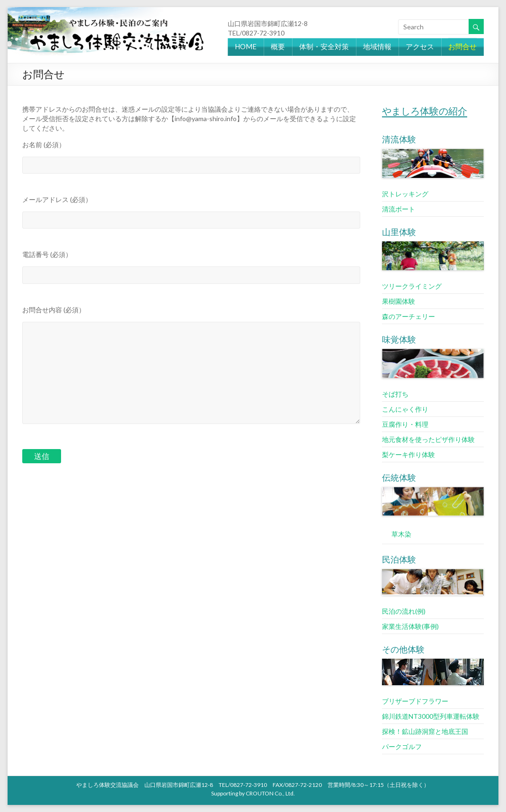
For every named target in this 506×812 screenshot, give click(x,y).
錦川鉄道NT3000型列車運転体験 (431, 716)
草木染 (401, 534)
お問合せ (462, 46)
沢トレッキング (405, 194)
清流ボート (399, 209)
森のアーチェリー (408, 316)
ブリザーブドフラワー (415, 701)
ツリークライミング (412, 286)
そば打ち (395, 394)
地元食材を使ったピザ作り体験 (428, 439)
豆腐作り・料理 (405, 424)
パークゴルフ (402, 746)
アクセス (420, 46)
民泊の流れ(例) (404, 611)
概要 (278, 46)
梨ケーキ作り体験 (408, 455)
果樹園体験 (399, 301)
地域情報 (377, 46)
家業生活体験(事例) (410, 626)
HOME (246, 46)
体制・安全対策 (324, 46)
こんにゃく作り (405, 409)
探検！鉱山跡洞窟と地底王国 (425, 731)
